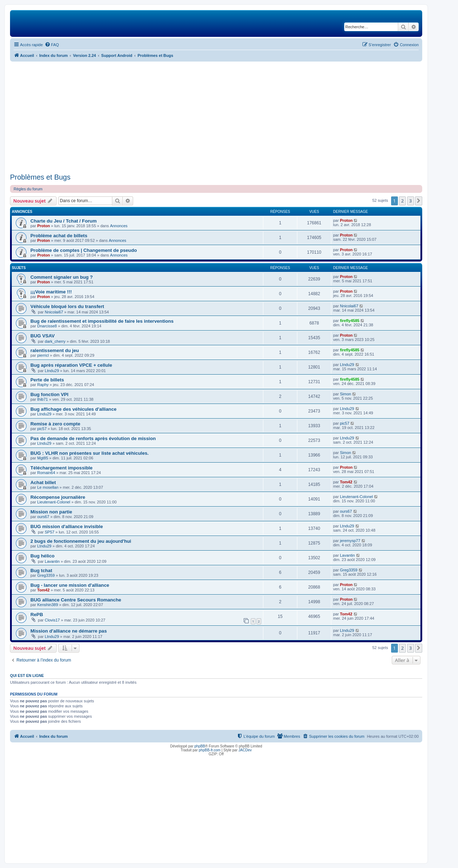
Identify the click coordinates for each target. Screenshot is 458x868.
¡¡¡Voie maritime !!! (51, 292)
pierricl (43, 355)
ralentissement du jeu (55, 350)
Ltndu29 (52, 371)
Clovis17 (52, 620)
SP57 (50, 532)
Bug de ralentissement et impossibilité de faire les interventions (102, 321)
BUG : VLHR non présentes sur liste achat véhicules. (90, 453)
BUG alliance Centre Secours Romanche (76, 600)
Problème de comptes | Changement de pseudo (84, 250)
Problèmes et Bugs (40, 177)
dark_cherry (55, 341)
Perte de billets (47, 380)
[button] (419, 201)
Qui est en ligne (27, 676)
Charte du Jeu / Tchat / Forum (64, 221)
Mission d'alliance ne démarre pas (69, 631)
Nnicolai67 (54, 312)
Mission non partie (51, 512)
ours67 (43, 517)
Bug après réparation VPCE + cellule (71, 365)
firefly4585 (350, 321)
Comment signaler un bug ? (62, 277)
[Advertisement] (216, 117)
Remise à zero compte (55, 424)
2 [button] (402, 201)
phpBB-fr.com (210, 750)
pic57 (42, 429)
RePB (37, 615)
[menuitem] (52, 45)
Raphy (43, 385)
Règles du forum (28, 189)
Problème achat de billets (59, 236)
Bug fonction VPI (49, 394)
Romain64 (46, 473)
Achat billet (43, 482)
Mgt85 (43, 458)
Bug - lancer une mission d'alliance (70, 585)
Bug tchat (41, 570)
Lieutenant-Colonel (54, 502)
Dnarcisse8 (47, 326)
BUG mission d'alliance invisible (67, 526)
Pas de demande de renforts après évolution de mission (93, 438)
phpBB (200, 746)
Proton (43, 226)
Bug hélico (42, 556)
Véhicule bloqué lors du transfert (67, 306)
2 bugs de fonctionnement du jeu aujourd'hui (81, 541)
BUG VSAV (43, 336)
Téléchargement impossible (62, 468)
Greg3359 (46, 575)
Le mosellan (48, 487)
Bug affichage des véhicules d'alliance (74, 409)
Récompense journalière (58, 497)
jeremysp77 (350, 541)
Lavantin (52, 561)
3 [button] (411, 201)
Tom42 (346, 482)
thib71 (43, 399)
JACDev (245, 750)
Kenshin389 (48, 605)
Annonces (119, 226)
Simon (345, 394)
